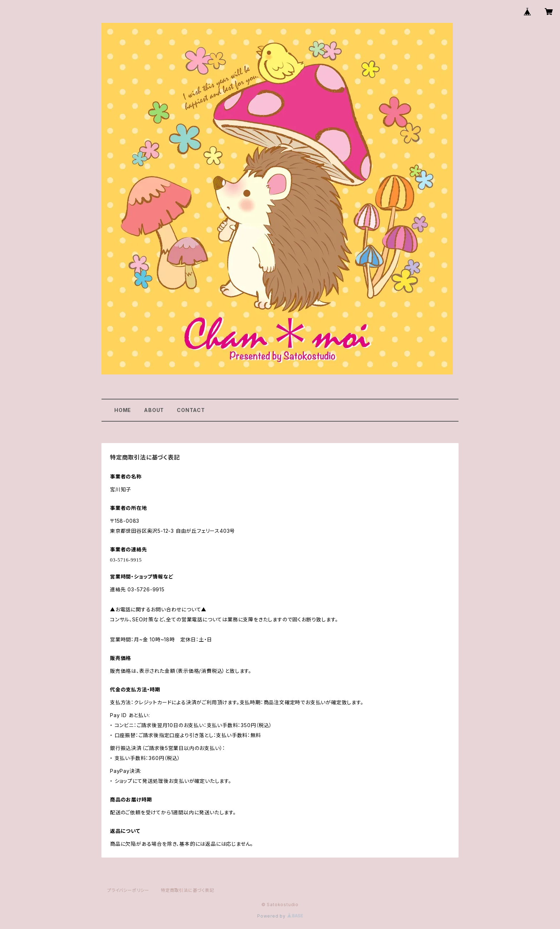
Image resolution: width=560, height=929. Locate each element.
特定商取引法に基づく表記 (187, 890)
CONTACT (191, 410)
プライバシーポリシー (128, 890)
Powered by (280, 916)
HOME (123, 410)
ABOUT (154, 410)
